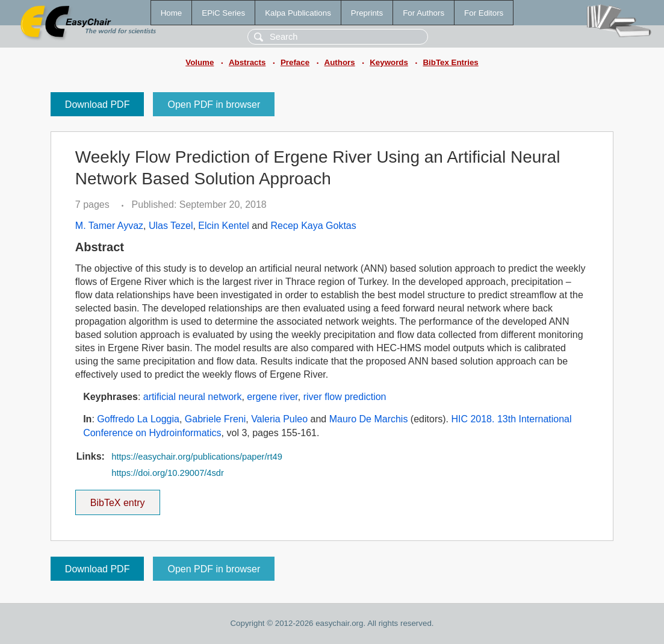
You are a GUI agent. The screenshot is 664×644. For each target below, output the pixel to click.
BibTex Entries (450, 62)
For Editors (484, 13)
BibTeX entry (117, 499)
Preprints (367, 13)
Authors (340, 62)
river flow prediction (345, 397)
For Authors (424, 13)
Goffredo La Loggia (138, 419)
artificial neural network (193, 397)
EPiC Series (223, 13)
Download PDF (98, 105)
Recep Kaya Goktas (313, 226)
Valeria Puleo (279, 419)
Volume (200, 62)
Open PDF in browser (214, 105)
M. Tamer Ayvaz (109, 226)
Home (172, 13)
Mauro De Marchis (369, 419)
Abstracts (247, 62)
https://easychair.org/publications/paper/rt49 (197, 457)
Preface (295, 62)
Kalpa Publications (298, 13)
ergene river (272, 397)
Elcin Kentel (224, 226)
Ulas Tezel (171, 226)
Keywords (389, 62)
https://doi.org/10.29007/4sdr (168, 473)
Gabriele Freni (215, 419)
